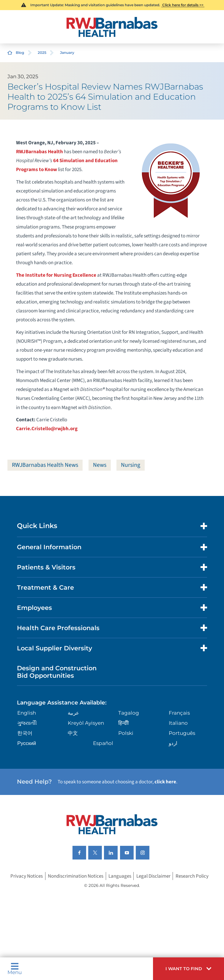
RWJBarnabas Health (40, 152)
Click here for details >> (183, 5)
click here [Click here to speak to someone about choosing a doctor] (165, 782)
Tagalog (129, 713)
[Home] (112, 27)
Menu (15, 969)
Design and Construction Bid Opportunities (57, 672)
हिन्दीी (123, 723)
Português (182, 733)
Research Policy (192, 876)
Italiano (178, 723)
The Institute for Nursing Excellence (56, 275)
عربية (73, 713)
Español (103, 743)
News (100, 465)
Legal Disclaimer (153, 876)
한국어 (25, 733)
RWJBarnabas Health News (45, 465)
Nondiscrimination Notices (76, 876)
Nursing (131, 465)
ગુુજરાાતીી (27, 723)
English (27, 713)
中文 (73, 733)
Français (179, 713)
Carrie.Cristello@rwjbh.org (47, 429)
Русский (27, 743)
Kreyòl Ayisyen (86, 723)
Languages (120, 876)
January (67, 53)
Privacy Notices (27, 876)
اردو (173, 743)
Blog (20, 53)
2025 (42, 53)
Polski (126, 733)
